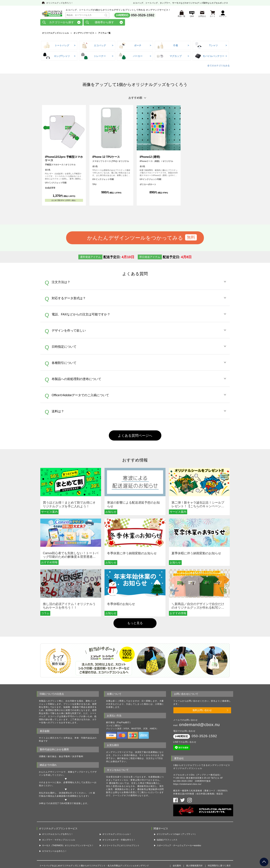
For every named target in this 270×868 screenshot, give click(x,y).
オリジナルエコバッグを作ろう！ (58, 835)
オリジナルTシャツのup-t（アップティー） (177, 835)
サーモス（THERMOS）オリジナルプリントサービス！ (68, 847)
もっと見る (135, 624)
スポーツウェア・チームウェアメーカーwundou (179, 847)
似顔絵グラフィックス (167, 841)
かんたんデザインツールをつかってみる (135, 239)
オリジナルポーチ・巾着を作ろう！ (119, 841)
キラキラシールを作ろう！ (54, 852)
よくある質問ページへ (135, 437)
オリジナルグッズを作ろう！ (60, 3)
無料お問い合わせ (202, 711)
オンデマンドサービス (84, 34)
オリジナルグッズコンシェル (55, 34)
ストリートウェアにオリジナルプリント (121, 847)
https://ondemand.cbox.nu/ (187, 785)
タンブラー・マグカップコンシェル (59, 841)
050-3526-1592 (143, 16)
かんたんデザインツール (51, 773)
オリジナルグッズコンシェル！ (117, 835)
